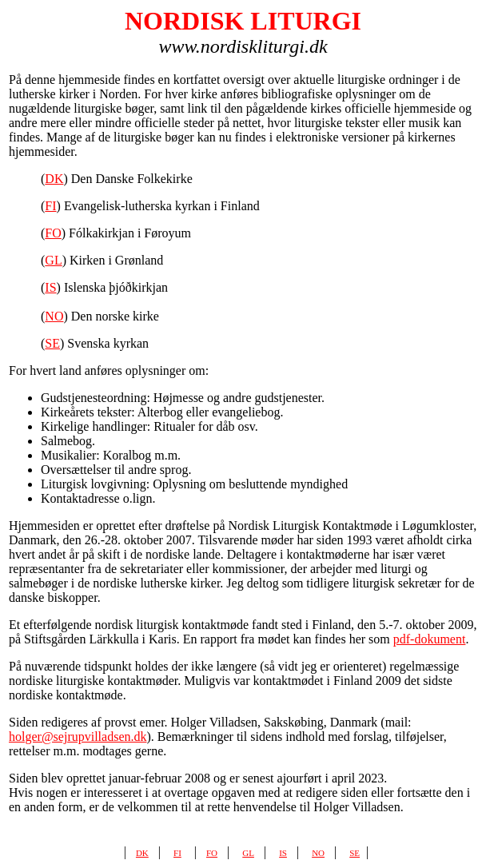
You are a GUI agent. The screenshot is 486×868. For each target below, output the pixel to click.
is (283, 852)
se (355, 852)
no (318, 852)
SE (52, 343)
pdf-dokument (430, 639)
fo (212, 852)
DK (54, 179)
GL (53, 260)
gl (248, 852)
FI (50, 206)
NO (54, 316)
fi (177, 852)
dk (142, 852)
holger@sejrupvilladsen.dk (78, 737)
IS (50, 287)
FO (53, 233)
